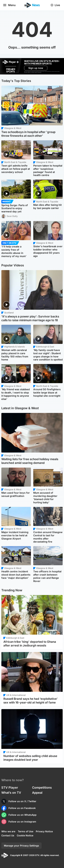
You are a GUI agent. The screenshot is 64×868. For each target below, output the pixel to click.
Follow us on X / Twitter (22, 801)
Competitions (42, 788)
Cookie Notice (25, 835)
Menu (9, 5)
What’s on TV (11, 793)
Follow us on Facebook (22, 808)
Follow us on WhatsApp (22, 815)
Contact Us (8, 835)
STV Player (10, 788)
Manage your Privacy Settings (21, 846)
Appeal (37, 793)
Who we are (8, 831)
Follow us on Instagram (22, 822)
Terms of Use (26, 831)
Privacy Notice (44, 831)
